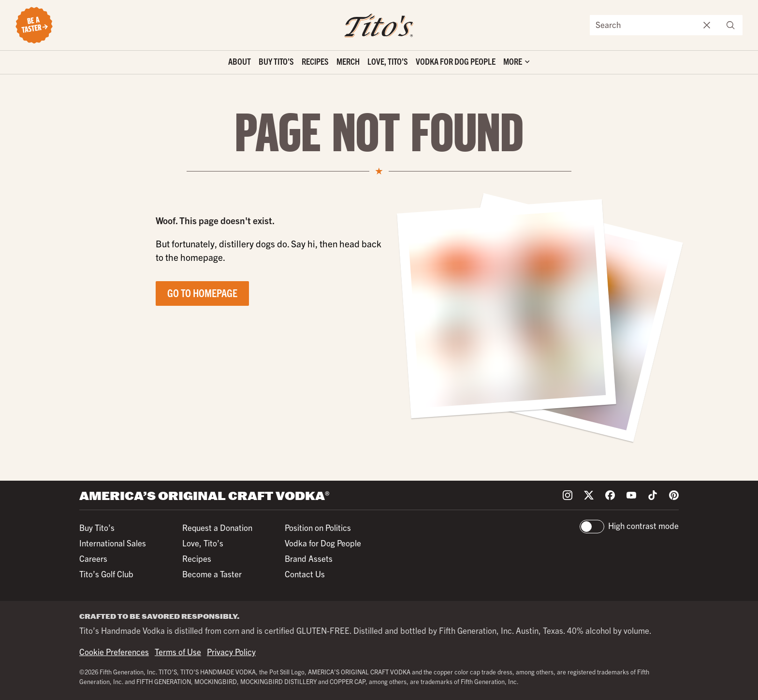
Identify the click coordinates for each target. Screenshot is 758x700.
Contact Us (305, 574)
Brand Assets (309, 558)
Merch (348, 61)
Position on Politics (318, 527)
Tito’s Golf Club (106, 574)
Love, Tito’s (388, 61)
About (240, 61)
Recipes (315, 61)
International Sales (113, 543)
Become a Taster (212, 574)
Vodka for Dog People (456, 61)
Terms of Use (178, 651)
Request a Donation (217, 527)
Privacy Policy (231, 651)
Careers (93, 558)
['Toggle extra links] (516, 63)
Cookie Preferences (114, 651)
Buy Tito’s (276, 61)
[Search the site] (643, 25)
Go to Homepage (202, 293)
